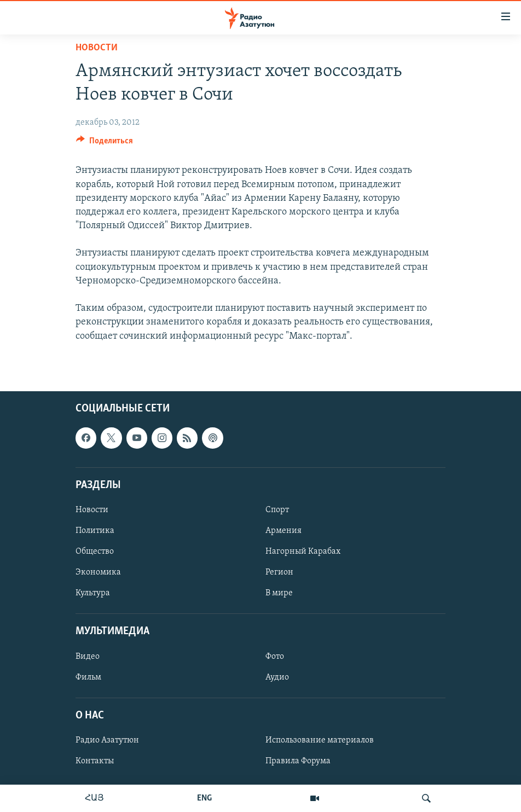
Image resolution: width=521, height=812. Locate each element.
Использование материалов (320, 740)
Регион (279, 572)
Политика (95, 531)
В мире (279, 593)
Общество (95, 552)
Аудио (277, 677)
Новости (97, 48)
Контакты (95, 761)
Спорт (277, 510)
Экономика (98, 572)
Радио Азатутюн (107, 740)
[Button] (105, 143)
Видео (88, 656)
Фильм (88, 677)
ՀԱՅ (94, 798)
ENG (204, 798)
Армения (283, 531)
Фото (275, 656)
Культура (93, 593)
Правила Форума (298, 761)
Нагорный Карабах (303, 552)
